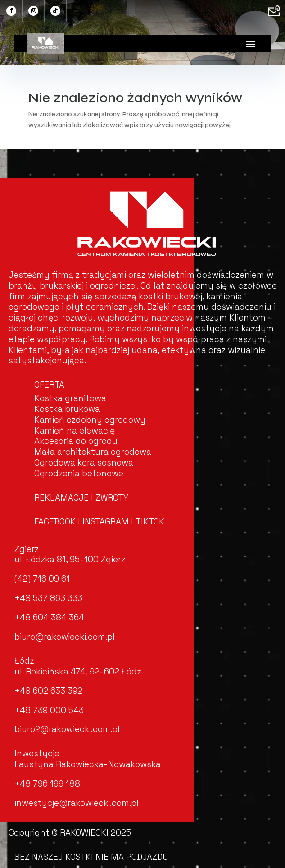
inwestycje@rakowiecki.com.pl (77, 803)
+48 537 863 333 (48, 598)
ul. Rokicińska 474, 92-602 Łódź (78, 671)
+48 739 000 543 (49, 710)
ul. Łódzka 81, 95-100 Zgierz (70, 559)
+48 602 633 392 (48, 691)
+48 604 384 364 (49, 617)
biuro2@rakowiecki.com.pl (67, 729)
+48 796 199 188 (47, 784)
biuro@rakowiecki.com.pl (65, 637)
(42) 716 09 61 (42, 579)
